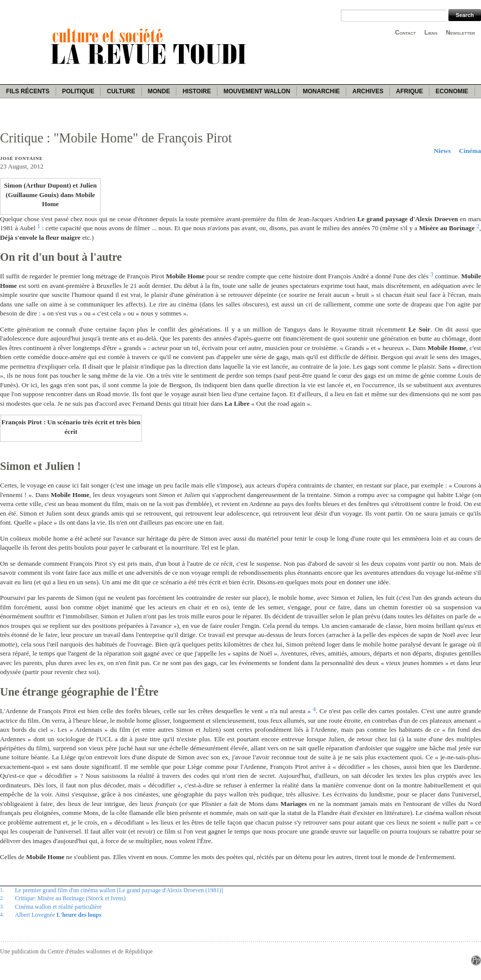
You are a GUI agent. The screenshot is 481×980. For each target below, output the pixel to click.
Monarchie (321, 91)
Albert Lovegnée (58, 915)
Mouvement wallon (257, 91)
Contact (406, 33)
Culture (121, 91)
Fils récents (28, 91)
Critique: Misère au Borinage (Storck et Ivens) (70, 898)
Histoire (196, 91)
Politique (78, 91)
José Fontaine (21, 158)
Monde (159, 91)
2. (2, 898)
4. (2, 914)
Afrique (409, 91)
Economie (452, 91)
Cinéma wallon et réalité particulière (58, 907)
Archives (368, 91)
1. (2, 890)
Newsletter (460, 33)
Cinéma (470, 151)
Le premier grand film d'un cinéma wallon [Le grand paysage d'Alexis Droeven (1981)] (119, 890)
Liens (431, 33)
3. (2, 906)
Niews (442, 151)
